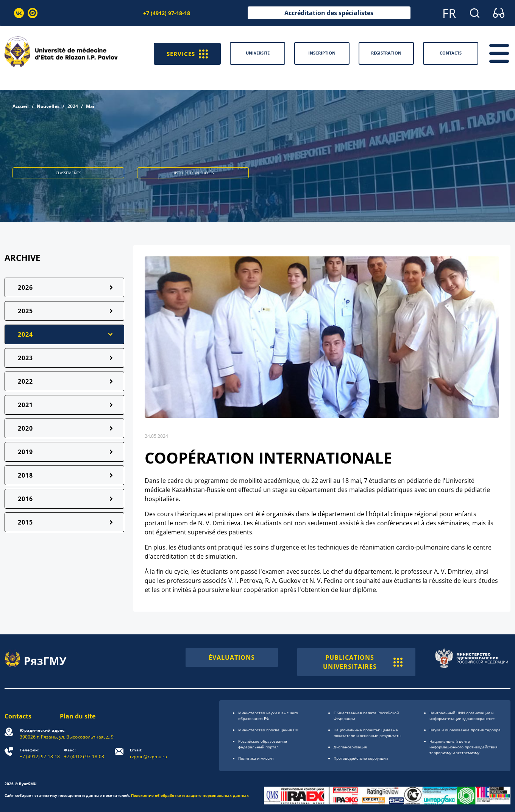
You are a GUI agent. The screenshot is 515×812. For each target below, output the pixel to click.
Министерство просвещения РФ (268, 730)
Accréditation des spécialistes (329, 13)
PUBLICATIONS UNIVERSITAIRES (363, 662)
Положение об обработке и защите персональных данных (190, 795)
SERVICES (186, 53)
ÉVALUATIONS (232, 657)
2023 (25, 358)
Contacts (18, 716)
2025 (25, 311)
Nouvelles (48, 106)
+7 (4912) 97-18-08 (84, 753)
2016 (25, 499)
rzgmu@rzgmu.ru (148, 753)
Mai (90, 106)
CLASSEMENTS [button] (68, 173)
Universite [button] (258, 53)
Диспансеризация (350, 747)
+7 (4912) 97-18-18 (167, 13)
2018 (25, 475)
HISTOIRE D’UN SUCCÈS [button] (193, 173)
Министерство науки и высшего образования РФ (268, 716)
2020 (25, 428)
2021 (25, 405)
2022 (25, 381)
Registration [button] (386, 53)
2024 (73, 106)
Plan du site (78, 716)
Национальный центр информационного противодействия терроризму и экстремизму (463, 747)
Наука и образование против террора (465, 730)
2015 (25, 522)
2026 (25, 287)
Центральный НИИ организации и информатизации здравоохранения (463, 716)
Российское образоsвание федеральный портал (263, 744)
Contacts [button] (451, 53)
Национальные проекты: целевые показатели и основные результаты (368, 733)
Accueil (21, 106)
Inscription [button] (322, 53)
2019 (25, 452)
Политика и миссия (256, 758)
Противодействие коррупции (361, 758)
